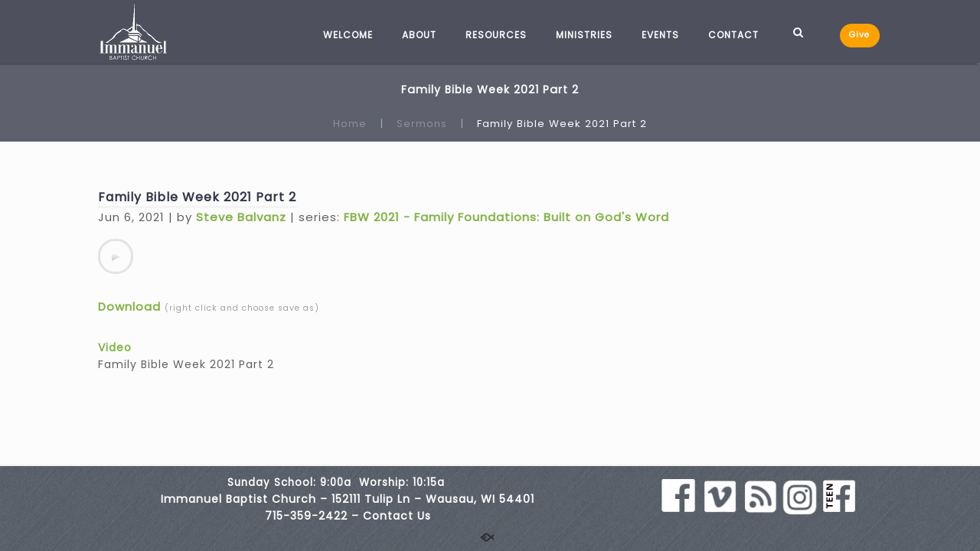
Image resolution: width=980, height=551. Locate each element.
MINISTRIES (584, 35)
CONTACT (733, 35)
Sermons (422, 124)
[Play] (116, 256)
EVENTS (660, 35)
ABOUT (419, 35)
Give (859, 35)
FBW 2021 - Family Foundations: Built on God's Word (506, 217)
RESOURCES (496, 35)
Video (115, 347)
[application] (116, 256)
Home (350, 124)
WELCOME (348, 35)
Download (129, 306)
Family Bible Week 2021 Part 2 (197, 197)
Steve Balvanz (241, 217)
